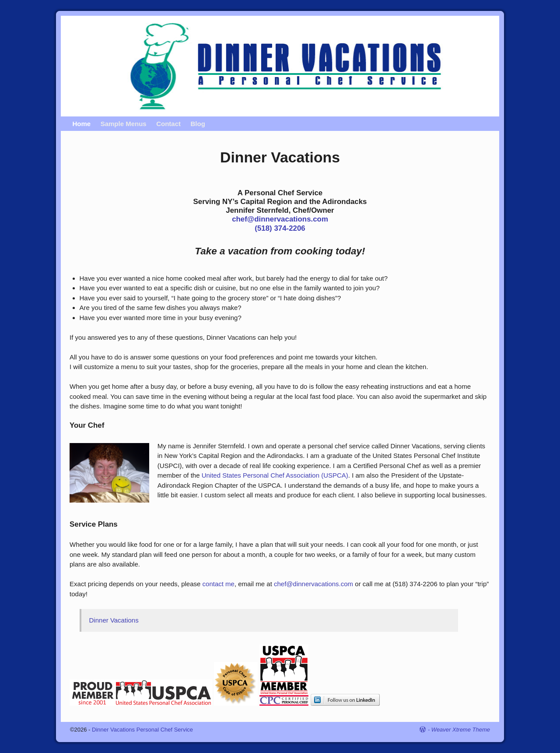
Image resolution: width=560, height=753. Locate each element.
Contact (168, 124)
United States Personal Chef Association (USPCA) (275, 475)
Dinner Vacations (114, 620)
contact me (219, 584)
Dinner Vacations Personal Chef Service (142, 730)
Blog (198, 124)
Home (81, 124)
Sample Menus (123, 124)
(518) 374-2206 (280, 228)
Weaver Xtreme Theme (461, 730)
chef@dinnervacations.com (280, 219)
